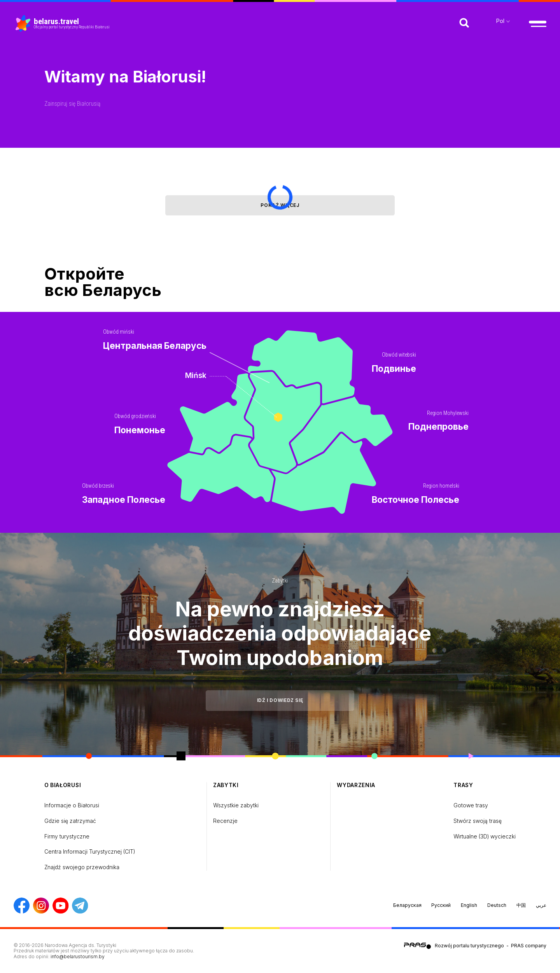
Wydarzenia (356, 785)
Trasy (463, 785)
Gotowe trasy (471, 805)
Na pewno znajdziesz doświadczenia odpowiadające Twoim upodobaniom (280, 633)
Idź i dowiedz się (280, 700)
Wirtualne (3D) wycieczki (485, 836)
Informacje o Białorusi (72, 805)
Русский (441, 905)
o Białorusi (63, 785)
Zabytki (280, 581)
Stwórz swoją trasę (478, 821)
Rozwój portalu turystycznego (469, 945)
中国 (521, 905)
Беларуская (407, 905)
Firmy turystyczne (67, 836)
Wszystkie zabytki (236, 805)
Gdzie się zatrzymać (70, 821)
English (469, 905)
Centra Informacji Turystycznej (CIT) (90, 852)
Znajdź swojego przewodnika (82, 867)
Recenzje (225, 821)
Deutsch (497, 905)
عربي (541, 905)
